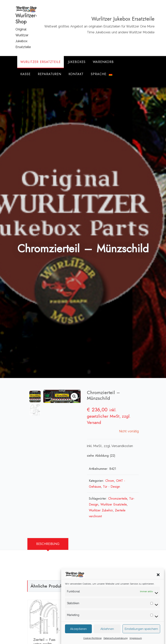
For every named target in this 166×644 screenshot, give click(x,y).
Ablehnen (107, 632)
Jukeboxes (77, 62)
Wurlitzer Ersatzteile (41, 62)
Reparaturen (50, 74)
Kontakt (76, 74)
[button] (158, 578)
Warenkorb (103, 62)
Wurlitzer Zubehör (101, 510)
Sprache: (102, 74)
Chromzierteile (118, 499)
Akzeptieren (78, 632)
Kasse (25, 74)
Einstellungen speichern (141, 632)
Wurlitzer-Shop (26, 19)
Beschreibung (48, 544)
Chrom (110, 481)
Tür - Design (111, 487)
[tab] (48, 544)
